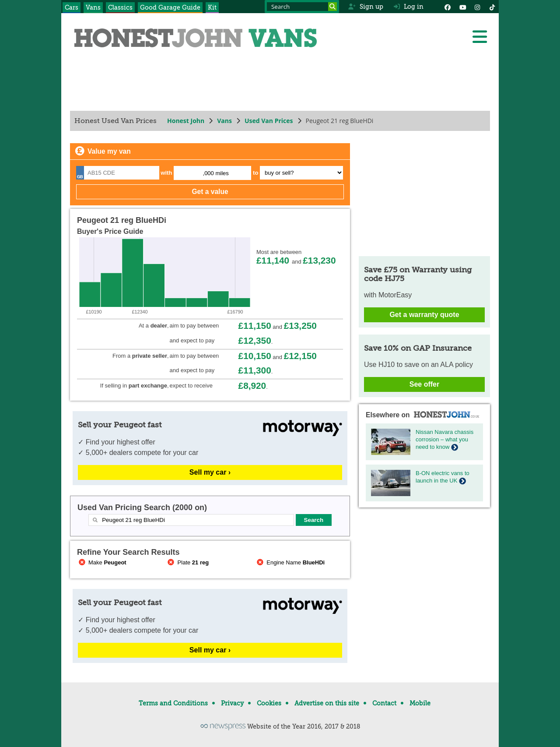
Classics (120, 7)
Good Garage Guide (170, 7)
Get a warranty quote (424, 315)
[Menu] (479, 37)
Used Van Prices (269, 121)
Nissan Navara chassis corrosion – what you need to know (444, 439)
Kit (212, 7)
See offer (424, 384)
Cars (72, 7)
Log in (409, 7)
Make (102, 562)
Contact (384, 703)
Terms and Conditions (173, 703)
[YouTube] (462, 7)
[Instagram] (477, 7)
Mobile (420, 703)
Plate (188, 562)
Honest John (186, 121)
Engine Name (290, 562)
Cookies (269, 703)
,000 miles (216, 173)
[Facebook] (448, 7)
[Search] (332, 7)
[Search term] (302, 7)
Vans (93, 7)
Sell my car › (210, 472)
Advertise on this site (327, 703)
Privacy (232, 703)
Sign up (366, 7)
